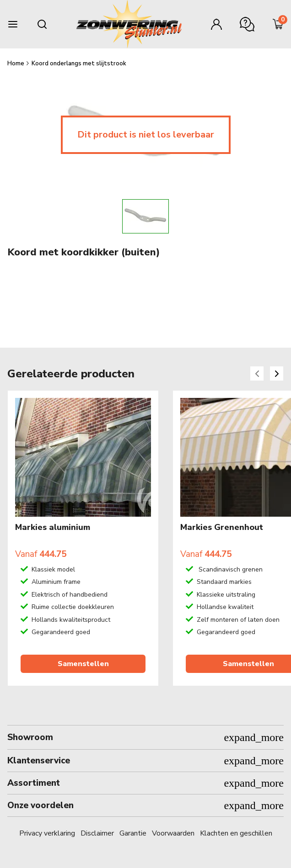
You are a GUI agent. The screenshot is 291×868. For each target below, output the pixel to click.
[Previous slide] (257, 373)
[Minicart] (278, 24)
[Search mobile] (42, 24)
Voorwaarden (173, 833)
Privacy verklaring (47, 833)
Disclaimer (97, 833)
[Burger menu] (13, 24)
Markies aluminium (53, 527)
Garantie (133, 833)
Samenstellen (83, 664)
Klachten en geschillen (236, 833)
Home (16, 64)
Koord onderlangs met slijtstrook (79, 64)
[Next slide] (277, 373)
